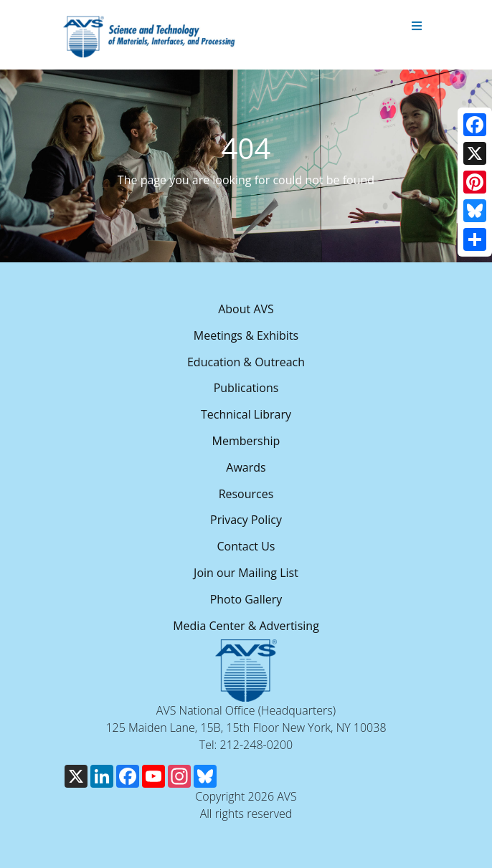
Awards (246, 467)
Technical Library (246, 414)
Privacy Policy (246, 520)
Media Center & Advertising (246, 626)
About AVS (246, 309)
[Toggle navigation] (417, 27)
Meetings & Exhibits (246, 335)
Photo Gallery (246, 599)
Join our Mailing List (246, 573)
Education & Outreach (246, 362)
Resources (246, 494)
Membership (246, 441)
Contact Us (246, 546)
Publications (246, 388)
